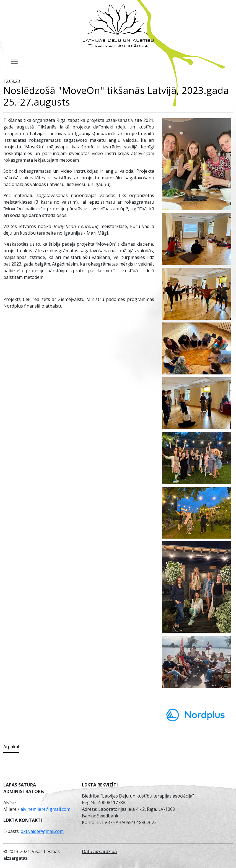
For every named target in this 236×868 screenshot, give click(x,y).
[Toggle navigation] (14, 61)
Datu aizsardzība (99, 851)
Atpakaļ (11, 747)
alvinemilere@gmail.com (45, 809)
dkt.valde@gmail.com (42, 831)
